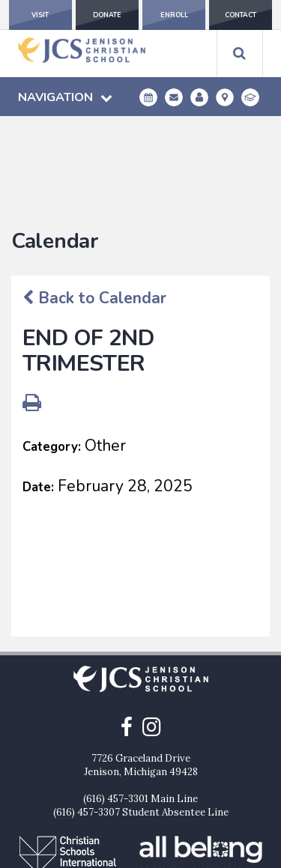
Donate (107, 15)
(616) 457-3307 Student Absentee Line (141, 722)
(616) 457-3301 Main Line (140, 708)
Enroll (174, 15)
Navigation (65, 97)
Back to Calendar (94, 207)
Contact (241, 15)
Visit (40, 15)
